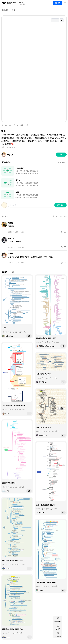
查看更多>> (62, 162)
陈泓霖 (10, 223)
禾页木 (10, 254)
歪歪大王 (11, 238)
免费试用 (58, 3)
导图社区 (5, 10)
